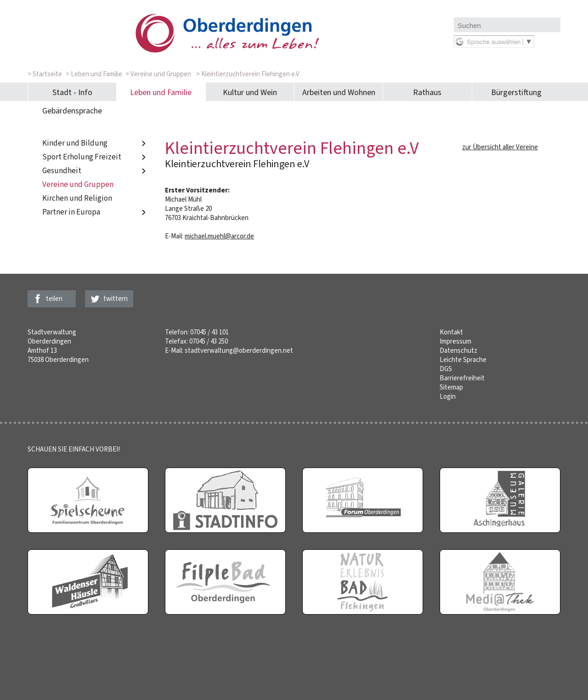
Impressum (455, 341)
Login (448, 396)
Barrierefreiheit (462, 378)
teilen (54, 299)
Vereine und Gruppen (78, 184)
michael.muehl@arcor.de (219, 236)
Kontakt (451, 332)
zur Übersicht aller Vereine (500, 147)
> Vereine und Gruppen (158, 74)
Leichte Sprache (463, 360)
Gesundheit (95, 171)
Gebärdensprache (72, 111)
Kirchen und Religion (77, 198)
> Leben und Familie (94, 74)
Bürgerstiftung (516, 92)
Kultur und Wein (250, 92)
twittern (116, 299)
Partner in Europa (95, 212)
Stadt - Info (72, 92)
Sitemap (451, 387)
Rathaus (427, 92)
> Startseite (45, 74)
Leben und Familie (161, 92)
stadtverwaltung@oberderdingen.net (239, 350)
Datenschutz (458, 350)
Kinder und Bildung (95, 143)
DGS (446, 369)
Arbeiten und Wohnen (339, 92)
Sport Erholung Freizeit (95, 157)
